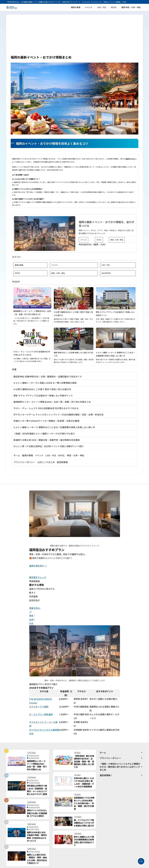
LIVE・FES (102, 7)
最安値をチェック (38, 577)
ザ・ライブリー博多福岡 (41, 714)
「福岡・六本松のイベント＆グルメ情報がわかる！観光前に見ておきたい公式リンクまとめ (119, 767)
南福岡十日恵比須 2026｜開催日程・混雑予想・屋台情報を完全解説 (47, 440)
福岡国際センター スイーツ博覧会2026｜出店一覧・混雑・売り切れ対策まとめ (52, 402)
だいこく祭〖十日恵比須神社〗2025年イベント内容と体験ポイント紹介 (49, 446)
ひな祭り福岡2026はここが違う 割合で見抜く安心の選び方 (42, 389)
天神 (31, 619)
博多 (31, 616)
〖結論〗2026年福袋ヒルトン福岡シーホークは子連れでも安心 (44, 434)
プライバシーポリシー (25, 462)
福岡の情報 (76, 7)
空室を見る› (35, 608)
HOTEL (114, 7)
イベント (89, 7)
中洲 (31, 623)
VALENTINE (106, 273)
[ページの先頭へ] (141, 861)
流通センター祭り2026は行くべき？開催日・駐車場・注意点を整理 (46, 421)
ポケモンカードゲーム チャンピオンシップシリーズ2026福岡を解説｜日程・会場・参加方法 (58, 415)
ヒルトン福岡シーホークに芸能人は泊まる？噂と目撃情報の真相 (45, 383)
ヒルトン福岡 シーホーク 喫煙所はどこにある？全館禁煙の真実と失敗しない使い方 (54, 427)
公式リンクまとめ (46, 462)
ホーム (17, 456)
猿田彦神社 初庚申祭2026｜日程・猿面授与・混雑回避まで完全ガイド (48, 377)
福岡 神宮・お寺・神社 (131, 7)
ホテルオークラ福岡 (39, 707)
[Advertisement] (75, 37)
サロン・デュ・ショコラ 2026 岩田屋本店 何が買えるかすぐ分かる (46, 408)
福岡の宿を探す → (38, 566)
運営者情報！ (106, 775)
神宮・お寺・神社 (117, 240)
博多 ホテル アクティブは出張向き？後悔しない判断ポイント (43, 396)
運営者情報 (62, 462)
